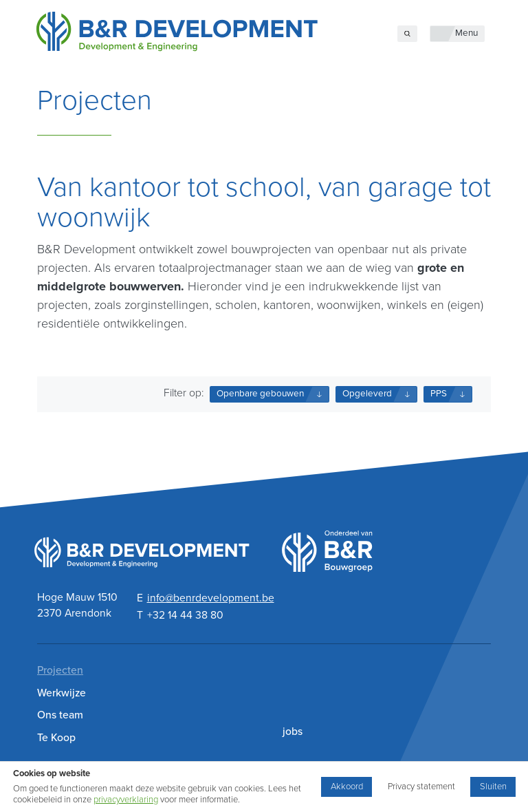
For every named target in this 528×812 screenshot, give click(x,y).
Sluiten (493, 787)
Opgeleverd (367, 394)
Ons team (60, 715)
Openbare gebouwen (260, 394)
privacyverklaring (126, 800)
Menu (466, 33)
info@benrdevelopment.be (211, 598)
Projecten (60, 670)
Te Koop (56, 738)
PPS (439, 394)
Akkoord (347, 787)
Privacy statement (421, 787)
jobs (293, 731)
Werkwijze (62, 693)
